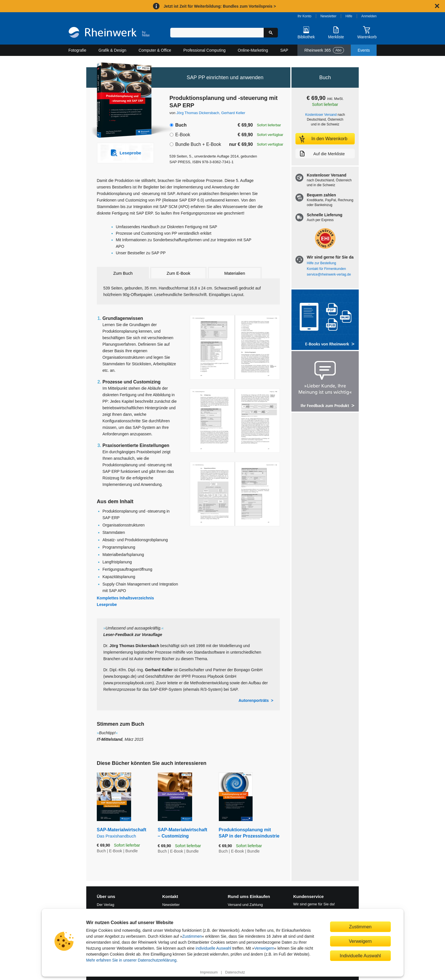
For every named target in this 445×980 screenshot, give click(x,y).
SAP (284, 50)
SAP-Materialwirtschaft (123, 833)
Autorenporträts (254, 700)
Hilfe (349, 16)
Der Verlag (105, 905)
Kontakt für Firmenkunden (326, 269)
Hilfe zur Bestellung (321, 263)
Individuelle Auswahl (360, 956)
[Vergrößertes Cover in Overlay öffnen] (122, 101)
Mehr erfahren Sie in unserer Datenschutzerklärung (131, 960)
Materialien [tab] (235, 273)
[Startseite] (109, 33)
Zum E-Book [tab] (178, 273)
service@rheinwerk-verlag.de (329, 274)
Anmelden (369, 16)
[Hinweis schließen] (437, 6)
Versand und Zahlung (245, 905)
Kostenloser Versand (321, 115)
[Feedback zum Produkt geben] (325, 382)
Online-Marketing (253, 50)
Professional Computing (204, 50)
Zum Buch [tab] (123, 273)
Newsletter (328, 16)
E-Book (182, 135)
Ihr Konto (305, 16)
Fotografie (77, 50)
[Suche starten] (271, 33)
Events (364, 50)
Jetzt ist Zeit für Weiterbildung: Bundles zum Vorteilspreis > (220, 6)
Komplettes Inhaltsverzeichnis (125, 598)
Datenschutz (235, 972)
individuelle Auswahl (213, 948)
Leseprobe (107, 605)
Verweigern (264, 948)
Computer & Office (155, 50)
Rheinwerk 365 (324, 50)
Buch (181, 125)
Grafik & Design (112, 50)
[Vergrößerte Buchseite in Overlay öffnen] (235, 347)
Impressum (209, 972)
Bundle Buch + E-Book (198, 144)
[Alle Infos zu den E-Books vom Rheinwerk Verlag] (325, 320)
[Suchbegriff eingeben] (217, 33)
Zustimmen (192, 936)
